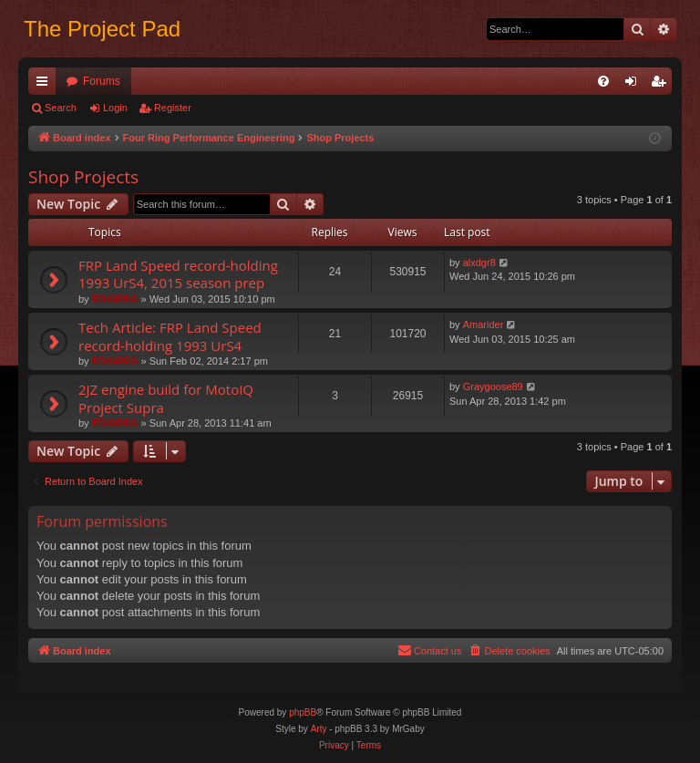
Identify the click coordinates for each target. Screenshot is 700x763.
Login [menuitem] (635, 85)
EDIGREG (115, 299)
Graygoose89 (493, 387)
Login (115, 108)
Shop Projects (83, 177)
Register (173, 108)
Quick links (46, 85)
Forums (102, 81)
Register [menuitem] (662, 85)
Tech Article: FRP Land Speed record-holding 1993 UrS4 (170, 336)
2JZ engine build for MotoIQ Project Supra (166, 398)
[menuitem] (603, 81)
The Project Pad (102, 29)
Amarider (484, 325)
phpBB (303, 712)
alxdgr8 (479, 263)
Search (61, 108)
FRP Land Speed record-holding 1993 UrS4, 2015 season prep (178, 274)
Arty (319, 729)
